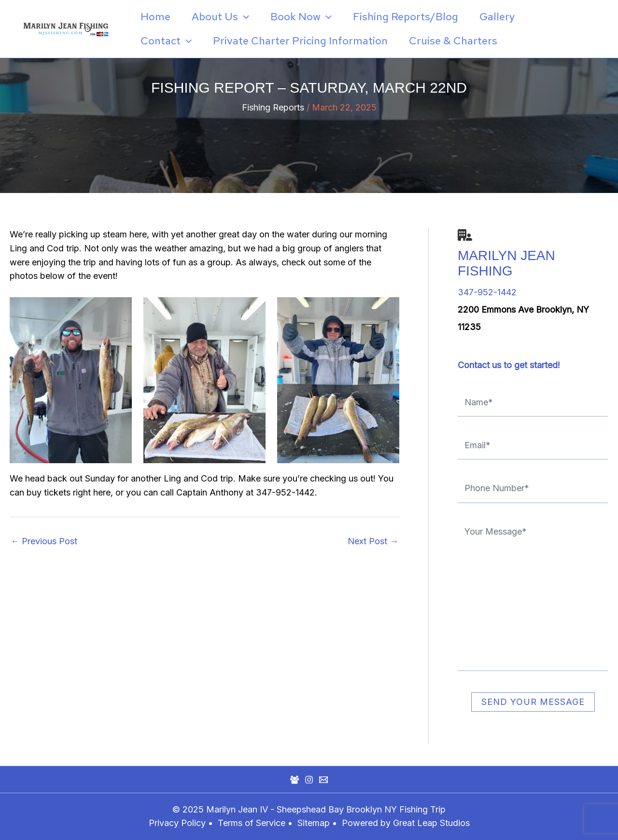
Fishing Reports (273, 107)
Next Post (373, 541)
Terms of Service (252, 823)
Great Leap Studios (431, 823)
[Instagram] (309, 780)
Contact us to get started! (509, 365)
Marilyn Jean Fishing (506, 263)
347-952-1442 (487, 292)
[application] (244, 17)
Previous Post (44, 541)
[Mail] (323, 780)
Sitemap (315, 823)
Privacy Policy (177, 823)
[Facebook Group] (295, 780)
